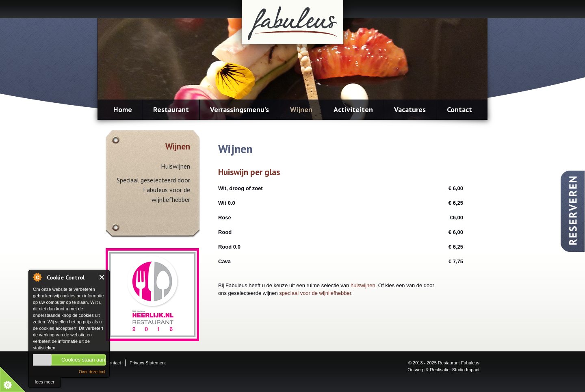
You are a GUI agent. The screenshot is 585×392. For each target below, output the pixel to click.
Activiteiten (353, 109)
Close (102, 277)
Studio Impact (466, 370)
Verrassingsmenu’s (239, 109)
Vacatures (410, 109)
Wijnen (301, 109)
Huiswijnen (175, 166)
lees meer (45, 382)
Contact (459, 109)
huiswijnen (363, 285)
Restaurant (171, 109)
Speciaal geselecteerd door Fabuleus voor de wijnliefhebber (153, 190)
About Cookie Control (37, 277)
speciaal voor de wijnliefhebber (315, 293)
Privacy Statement (148, 363)
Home (123, 109)
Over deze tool (92, 372)
